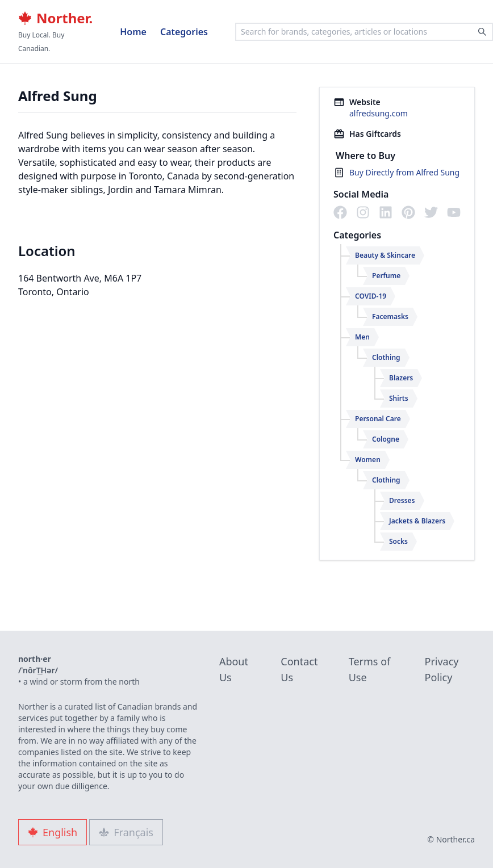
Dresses (402, 500)
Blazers (401, 378)
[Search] (482, 32)
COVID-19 (371, 296)
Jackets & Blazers (417, 521)
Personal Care (378, 419)
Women (368, 460)
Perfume (386, 276)
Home (133, 32)
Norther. (55, 18)
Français (126, 832)
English (53, 832)
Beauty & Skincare (385, 255)
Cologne (386, 439)
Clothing (386, 357)
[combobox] (364, 32)
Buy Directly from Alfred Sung (404, 172)
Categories (184, 32)
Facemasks (390, 316)
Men (362, 337)
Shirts (399, 398)
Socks (398, 541)
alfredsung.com (379, 113)
